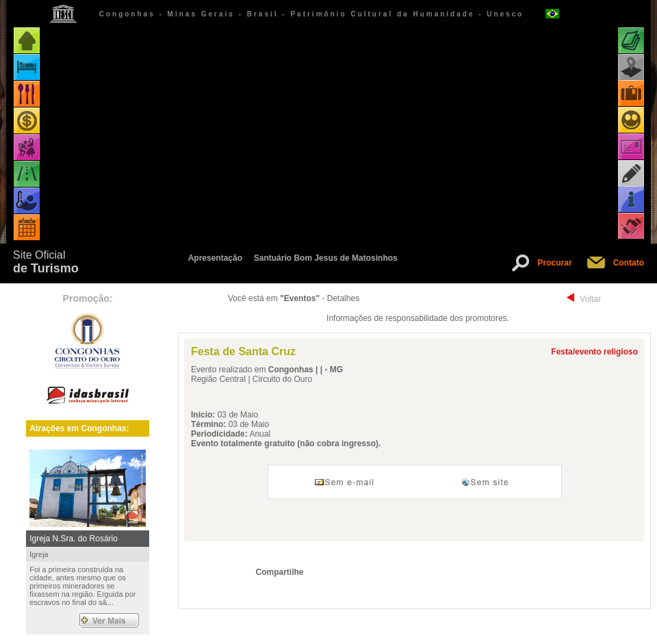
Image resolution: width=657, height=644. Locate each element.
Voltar (590, 299)
